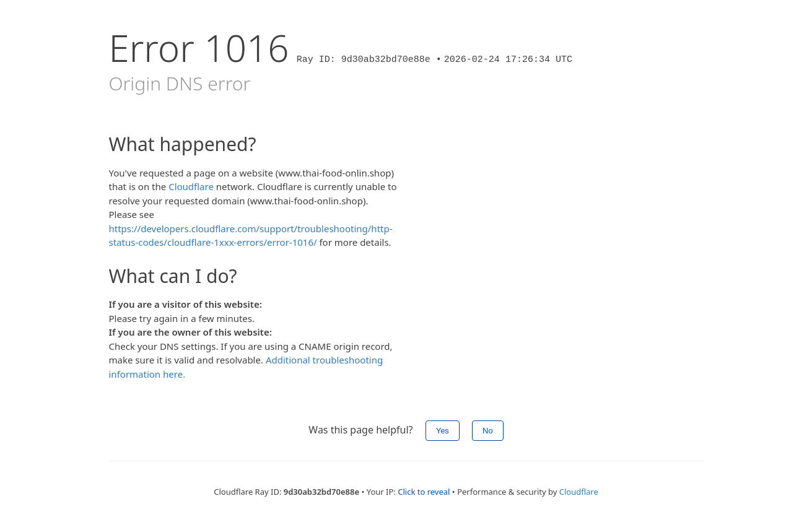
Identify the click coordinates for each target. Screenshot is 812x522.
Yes (443, 431)
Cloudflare (191, 186)
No (488, 431)
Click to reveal (424, 492)
